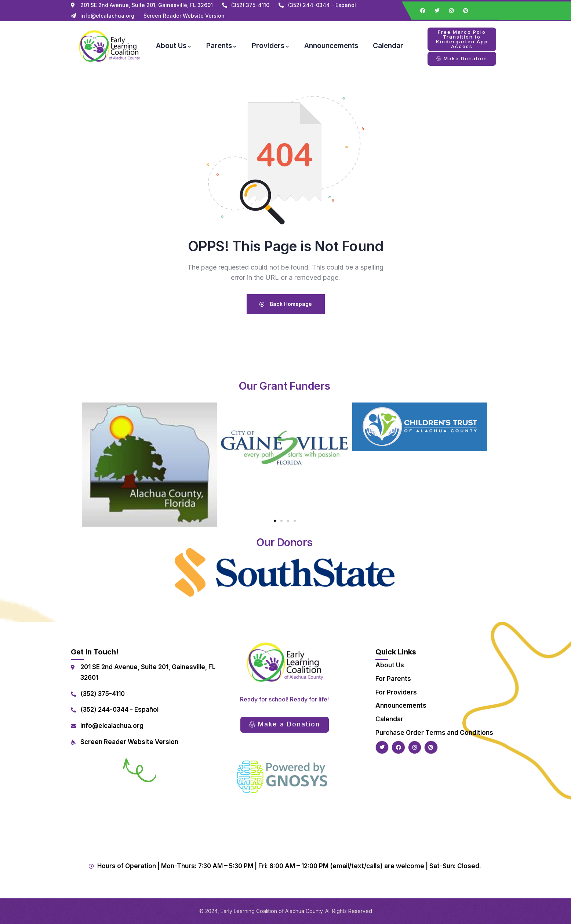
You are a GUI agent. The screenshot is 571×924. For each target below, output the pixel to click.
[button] (275, 521)
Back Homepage (286, 304)
